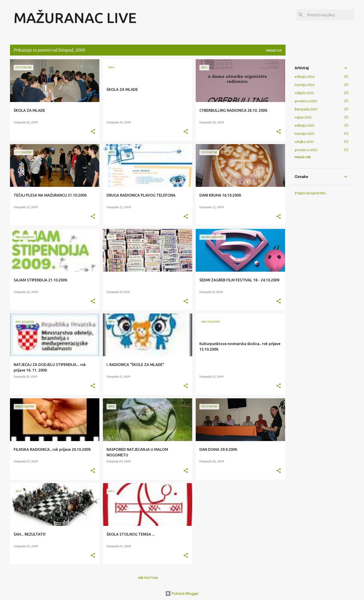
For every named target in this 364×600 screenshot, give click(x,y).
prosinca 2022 (306, 150)
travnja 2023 (304, 134)
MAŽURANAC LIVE (75, 18)
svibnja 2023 (304, 125)
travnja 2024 (305, 85)
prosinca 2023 (306, 101)
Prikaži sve (274, 51)
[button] (93, 132)
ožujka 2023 (304, 142)
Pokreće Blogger (182, 593)
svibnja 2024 (305, 77)
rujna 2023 (303, 117)
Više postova (148, 578)
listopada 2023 (306, 109)
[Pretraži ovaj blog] (330, 15)
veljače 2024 (304, 93)
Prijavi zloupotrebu (310, 193)
